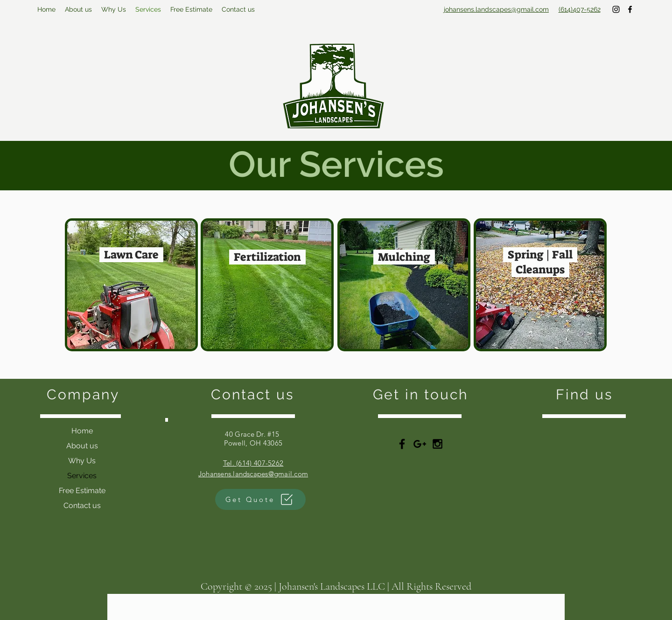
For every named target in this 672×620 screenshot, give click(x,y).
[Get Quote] (260, 499)
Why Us (82, 461)
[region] (131, 285)
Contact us (82, 505)
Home (82, 431)
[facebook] (630, 9)
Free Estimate (82, 491)
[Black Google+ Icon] (420, 444)
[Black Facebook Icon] (402, 444)
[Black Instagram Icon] (437, 444)
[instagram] (616, 9)
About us (82, 446)
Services (82, 476)
